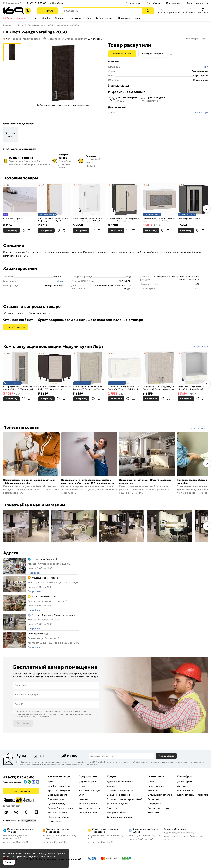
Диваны (59, 18)
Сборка (111, 786)
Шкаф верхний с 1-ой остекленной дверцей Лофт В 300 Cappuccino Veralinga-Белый (20, 388)
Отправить (23, 723)
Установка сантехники (120, 817)
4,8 (78, 185)
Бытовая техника (57, 812)
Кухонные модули (36, 25)
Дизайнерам (185, 782)
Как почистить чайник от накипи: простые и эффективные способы (29, 482)
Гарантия (112, 808)
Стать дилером (21, 791)
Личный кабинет (88, 812)
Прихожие (124, 18)
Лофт (205, 67)
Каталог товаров (59, 776)
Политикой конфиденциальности (74, 714)
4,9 (43, 185)
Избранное (189, 11)
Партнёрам (153, 3)
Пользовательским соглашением (33, 716)
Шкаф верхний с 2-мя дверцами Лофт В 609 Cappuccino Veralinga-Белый (159, 388)
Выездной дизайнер (118, 795)
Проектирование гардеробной (124, 799)
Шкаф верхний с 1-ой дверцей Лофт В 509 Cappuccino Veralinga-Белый (89, 388)
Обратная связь (88, 782)
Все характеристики (119, 85)
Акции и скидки (16, 18)
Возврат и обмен (117, 812)
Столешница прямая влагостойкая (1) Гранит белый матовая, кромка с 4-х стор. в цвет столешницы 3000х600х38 (19, 220)
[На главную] (17, 11)
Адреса (11, 553)
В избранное (23, 230)
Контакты (153, 812)
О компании (173, 3)
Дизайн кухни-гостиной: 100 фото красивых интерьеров (145, 482)
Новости (152, 790)
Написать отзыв (16, 327)
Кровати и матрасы (80, 18)
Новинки (84, 799)
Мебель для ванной (59, 817)
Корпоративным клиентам (192, 795)
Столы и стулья (105, 18)
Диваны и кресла (57, 795)
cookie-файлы (29, 853)
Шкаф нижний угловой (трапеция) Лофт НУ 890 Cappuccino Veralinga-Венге (55, 388)
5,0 (8, 185)
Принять (9, 862)
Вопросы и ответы (39, 313)
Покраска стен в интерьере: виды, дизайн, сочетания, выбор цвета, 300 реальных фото (88, 482)
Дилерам (182, 786)
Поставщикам (185, 790)
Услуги (112, 776)
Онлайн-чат (58, 3)
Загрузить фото (11, 135)
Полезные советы (21, 427)
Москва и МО (14, 3)
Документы (154, 804)
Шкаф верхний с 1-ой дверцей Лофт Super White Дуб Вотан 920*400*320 (53, 220)
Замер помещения (118, 804)
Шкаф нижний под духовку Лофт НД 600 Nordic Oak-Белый (193, 388)
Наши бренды (156, 786)
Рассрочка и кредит (90, 790)
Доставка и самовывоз (120, 782)
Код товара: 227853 (196, 39)
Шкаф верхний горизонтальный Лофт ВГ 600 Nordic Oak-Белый (123, 388)
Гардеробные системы (60, 808)
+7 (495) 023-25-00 (36, 3)
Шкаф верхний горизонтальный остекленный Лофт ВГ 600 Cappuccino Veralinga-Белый (158, 220)
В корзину (12, 230)
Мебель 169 (9, 25)
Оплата (83, 786)
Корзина (203, 11)
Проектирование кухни (120, 790)
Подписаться (166, 756)
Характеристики (32, 39)
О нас (151, 782)
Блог (81, 795)
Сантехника (54, 821)
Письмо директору (158, 808)
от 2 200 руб (201, 112)
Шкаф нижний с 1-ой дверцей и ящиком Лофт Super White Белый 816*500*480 (89, 220)
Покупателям (133, 3)
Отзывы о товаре (14, 313)
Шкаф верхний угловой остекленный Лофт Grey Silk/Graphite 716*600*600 (191, 220)
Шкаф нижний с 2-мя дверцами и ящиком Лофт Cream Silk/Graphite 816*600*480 (124, 220)
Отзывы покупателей (160, 795)
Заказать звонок (13, 782)
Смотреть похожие (153, 54)
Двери (138, 18)
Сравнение (174, 11)
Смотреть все (198, 347)
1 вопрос (16, 39)
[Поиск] (148, 11)
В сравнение (29, 230)
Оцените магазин (12, 805)
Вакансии (153, 799)
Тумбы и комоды (57, 804)
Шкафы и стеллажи (59, 786)
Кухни (33, 18)
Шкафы (46, 18)
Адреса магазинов (197, 3)
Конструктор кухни (90, 808)
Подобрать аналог (122, 54)
